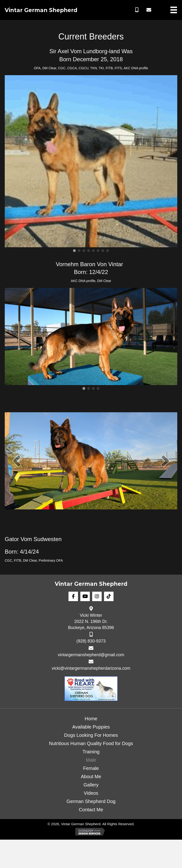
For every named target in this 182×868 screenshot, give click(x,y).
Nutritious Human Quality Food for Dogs (91, 743)
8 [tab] (108, 251)
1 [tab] (74, 251)
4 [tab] (89, 251)
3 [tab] (84, 251)
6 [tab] (98, 251)
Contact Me (91, 810)
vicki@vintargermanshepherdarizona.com (91, 668)
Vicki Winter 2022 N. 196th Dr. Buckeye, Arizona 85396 (91, 621)
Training (91, 752)
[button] (137, 10)
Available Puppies (91, 727)
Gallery (91, 785)
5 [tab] (93, 251)
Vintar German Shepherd (41, 10)
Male (91, 760)
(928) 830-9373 (91, 641)
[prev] (17, 461)
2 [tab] (79, 251)
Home (91, 719)
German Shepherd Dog (91, 801)
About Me (91, 777)
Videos (91, 793)
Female (91, 768)
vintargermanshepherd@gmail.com (91, 655)
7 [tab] (103, 251)
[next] (165, 461)
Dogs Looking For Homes (91, 735)
